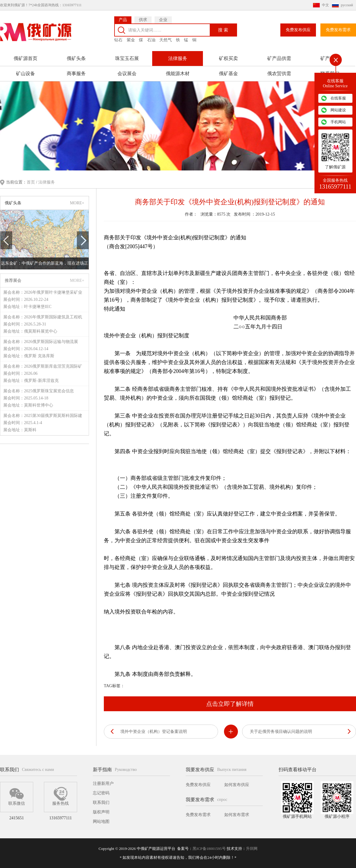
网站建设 (338, 110)
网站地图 (101, 822)
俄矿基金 (228, 73)
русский (347, 5)
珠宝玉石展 (127, 58)
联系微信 (17, 796)
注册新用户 (103, 784)
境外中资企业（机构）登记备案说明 (154, 732)
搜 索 (223, 30)
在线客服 (338, 98)
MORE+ (77, 203)
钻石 (118, 40)
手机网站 (338, 122)
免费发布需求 (338, 30)
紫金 (131, 40)
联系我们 (101, 803)
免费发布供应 (298, 30)
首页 (31, 182)
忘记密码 (101, 793)
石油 (151, 40)
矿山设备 (26, 73)
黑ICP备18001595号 (209, 849)
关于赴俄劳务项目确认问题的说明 (281, 732)
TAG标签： (114, 686)
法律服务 (178, 58)
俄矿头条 (76, 58)
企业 (163, 20)
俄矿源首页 (26, 58)
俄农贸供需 (279, 73)
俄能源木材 (178, 73)
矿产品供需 (279, 58)
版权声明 (101, 812)
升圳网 (252, 849)
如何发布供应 (237, 785)
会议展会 (127, 73)
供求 (143, 20)
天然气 (166, 40)
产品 (123, 20)
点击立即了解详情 (230, 704)
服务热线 (61, 796)
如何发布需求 (237, 815)
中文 (325, 5)
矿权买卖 (228, 58)
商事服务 (76, 73)
